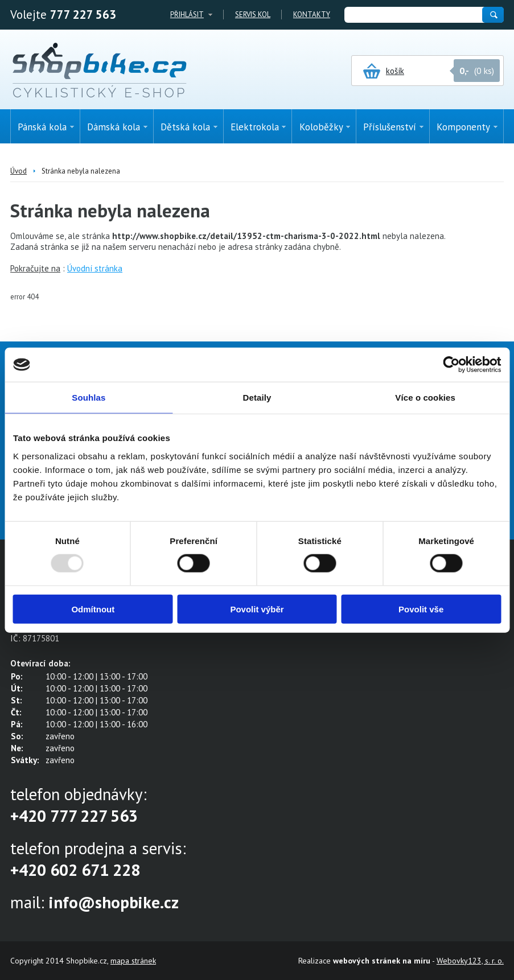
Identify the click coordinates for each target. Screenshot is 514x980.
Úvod (18, 171)
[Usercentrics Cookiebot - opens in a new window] (451, 365)
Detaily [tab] (257, 398)
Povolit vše (421, 609)
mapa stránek (133, 961)
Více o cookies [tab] (425, 398)
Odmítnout (93, 609)
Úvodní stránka (95, 268)
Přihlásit (187, 15)
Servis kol (253, 15)
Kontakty (312, 15)
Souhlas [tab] (89, 398)
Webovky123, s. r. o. (470, 961)
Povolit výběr (257, 609)
